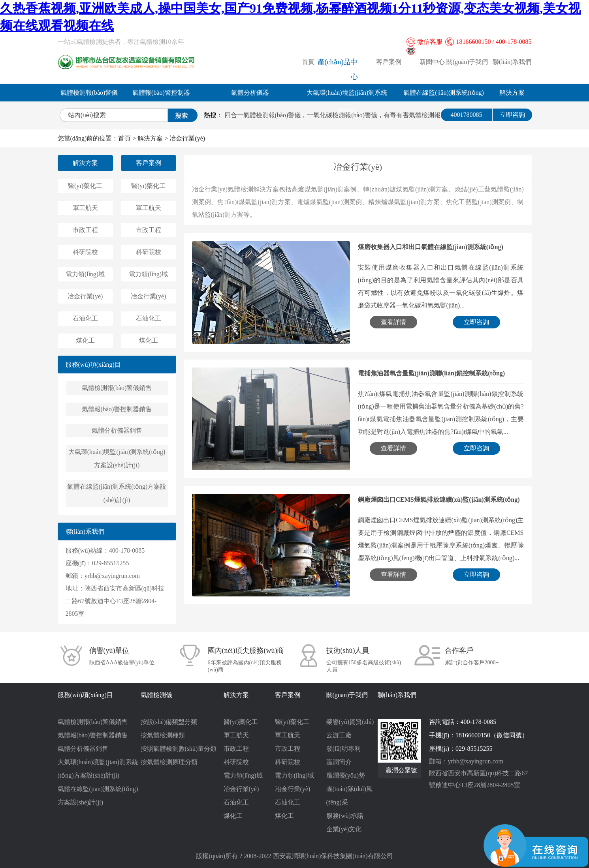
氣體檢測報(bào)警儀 (89, 93)
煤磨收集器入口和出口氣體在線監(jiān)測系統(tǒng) (431, 247)
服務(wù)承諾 (345, 816)
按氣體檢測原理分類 (169, 762)
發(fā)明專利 (343, 749)
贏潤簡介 (339, 762)
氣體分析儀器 (250, 93)
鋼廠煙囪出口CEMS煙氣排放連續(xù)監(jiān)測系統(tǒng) (439, 500)
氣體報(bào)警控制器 (161, 93)
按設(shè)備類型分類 (169, 722)
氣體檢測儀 (156, 695)
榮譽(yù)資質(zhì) (350, 722)
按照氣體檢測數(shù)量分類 (179, 749)
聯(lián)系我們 (512, 62)
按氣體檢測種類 (163, 735)
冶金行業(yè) (187, 138)
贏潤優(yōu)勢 (346, 775)
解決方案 (512, 93)
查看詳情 (393, 322)
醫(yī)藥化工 (85, 186)
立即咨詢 (512, 115)
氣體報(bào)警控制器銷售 (117, 409)
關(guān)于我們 (467, 62)
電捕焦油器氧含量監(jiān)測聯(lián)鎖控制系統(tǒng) (432, 373)
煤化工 (85, 340)
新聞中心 (432, 62)
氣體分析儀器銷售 (117, 430)
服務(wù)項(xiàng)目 (93, 365)
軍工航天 (85, 208)
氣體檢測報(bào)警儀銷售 (117, 388)
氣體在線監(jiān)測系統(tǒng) (444, 93)
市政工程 (85, 230)
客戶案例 (389, 62)
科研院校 (85, 252)
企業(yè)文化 (344, 829)
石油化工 (85, 318)
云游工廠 (339, 735)
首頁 (308, 62)
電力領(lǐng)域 (85, 274)
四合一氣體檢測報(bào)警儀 (263, 115)
